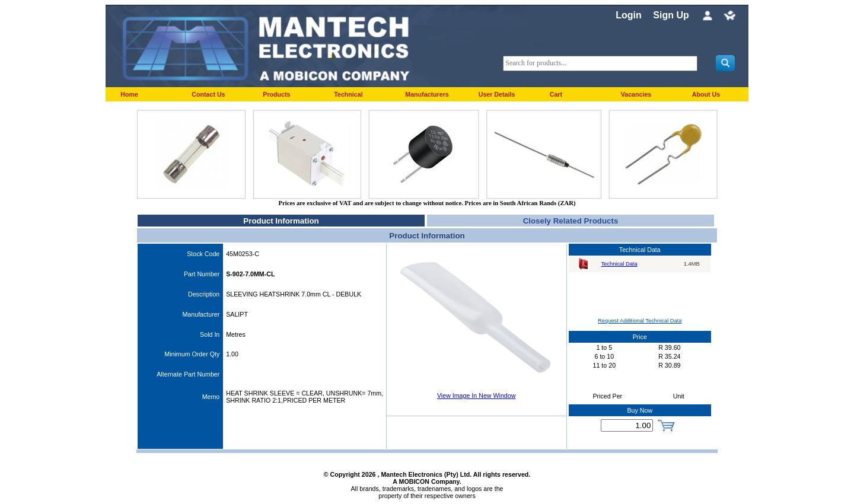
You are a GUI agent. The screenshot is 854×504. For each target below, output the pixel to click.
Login (629, 15)
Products (276, 94)
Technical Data (619, 264)
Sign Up (671, 15)
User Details (497, 94)
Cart (556, 94)
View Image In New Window (476, 395)
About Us (706, 94)
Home (129, 94)
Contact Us (208, 94)
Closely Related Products (571, 221)
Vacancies (636, 94)
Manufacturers (427, 94)
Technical (348, 94)
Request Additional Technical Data (640, 321)
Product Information (281, 221)
